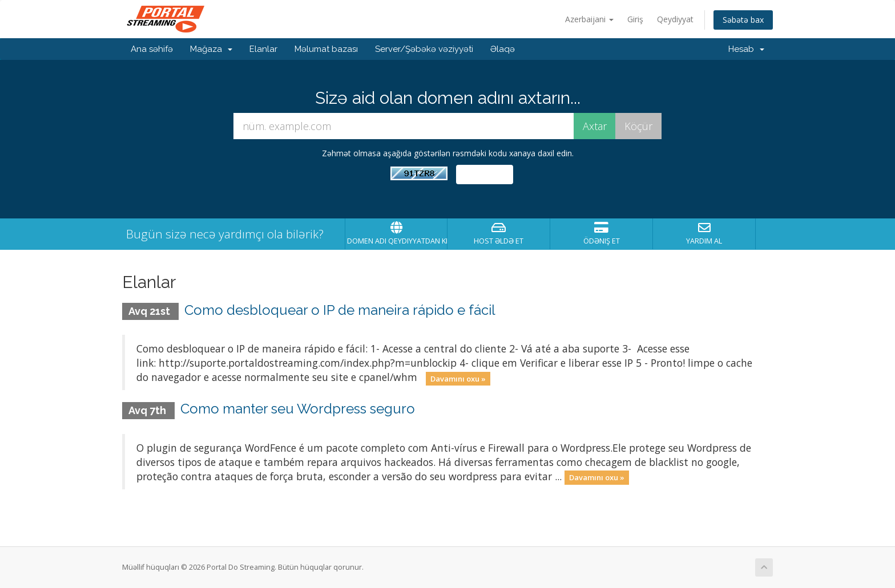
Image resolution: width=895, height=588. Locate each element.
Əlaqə (503, 49)
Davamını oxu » (458, 378)
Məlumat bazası (326, 49)
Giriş (635, 19)
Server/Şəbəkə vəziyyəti (424, 49)
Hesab (746, 49)
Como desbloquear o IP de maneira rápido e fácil (340, 310)
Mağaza (211, 49)
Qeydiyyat (675, 19)
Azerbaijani (589, 19)
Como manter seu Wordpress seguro (298, 409)
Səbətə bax (743, 20)
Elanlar (263, 49)
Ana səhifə (152, 49)
